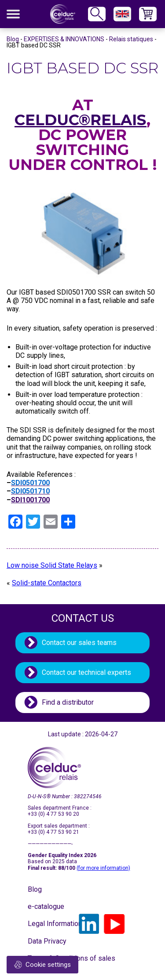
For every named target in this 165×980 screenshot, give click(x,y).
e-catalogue (46, 906)
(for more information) (103, 868)
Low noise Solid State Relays (52, 565)
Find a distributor (68, 702)
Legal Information (50, 924)
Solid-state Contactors (47, 583)
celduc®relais (81, 120)
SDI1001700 (30, 500)
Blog (13, 39)
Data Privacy (47, 941)
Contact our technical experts (86, 672)
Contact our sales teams (79, 643)
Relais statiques (131, 39)
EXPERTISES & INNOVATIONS (64, 39)
